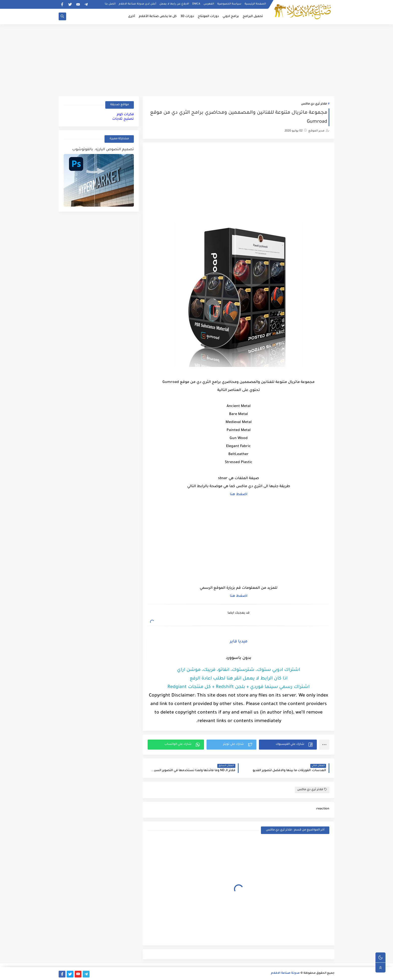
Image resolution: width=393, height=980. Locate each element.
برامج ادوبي (231, 17)
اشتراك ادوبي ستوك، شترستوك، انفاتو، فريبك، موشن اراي (238, 670)
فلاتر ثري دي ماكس (314, 104)
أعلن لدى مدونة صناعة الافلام (137, 4)
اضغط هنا (239, 495)
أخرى (132, 17)
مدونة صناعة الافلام (285, 973)
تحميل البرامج (253, 17)
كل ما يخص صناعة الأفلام (158, 17)
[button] (288, 745)
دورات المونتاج (208, 17)
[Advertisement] (197, 59)
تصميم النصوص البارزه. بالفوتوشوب (103, 150)
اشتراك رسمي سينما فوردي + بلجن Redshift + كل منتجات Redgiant (238, 687)
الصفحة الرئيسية (255, 4)
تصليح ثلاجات (123, 119)
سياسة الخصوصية (229, 4)
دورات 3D (187, 17)
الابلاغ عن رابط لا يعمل (174, 4)
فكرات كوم (125, 115)
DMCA (196, 4)
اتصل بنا (110, 4)
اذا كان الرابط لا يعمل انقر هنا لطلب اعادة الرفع (239, 679)
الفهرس (209, 4)
